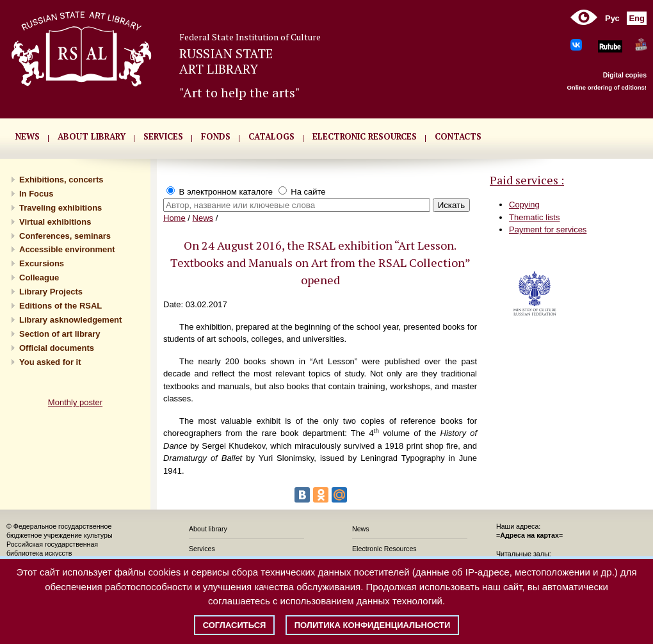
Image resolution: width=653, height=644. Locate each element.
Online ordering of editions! (607, 87)
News (203, 218)
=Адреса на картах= (529, 535)
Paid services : (527, 180)
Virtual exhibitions (55, 222)
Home (174, 218)
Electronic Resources (384, 549)
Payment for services (548, 229)
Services (202, 549)
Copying (524, 205)
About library (92, 136)
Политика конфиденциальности (373, 625)
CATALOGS (271, 136)
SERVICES (163, 136)
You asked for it (50, 362)
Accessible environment (67, 249)
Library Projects (51, 292)
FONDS (216, 136)
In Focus (36, 194)
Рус (612, 18)
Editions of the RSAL (60, 306)
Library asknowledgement (70, 320)
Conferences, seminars (65, 236)
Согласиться (235, 625)
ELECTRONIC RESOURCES (365, 136)
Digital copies (625, 75)
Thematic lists (534, 217)
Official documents (57, 348)
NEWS (28, 136)
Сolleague (39, 278)
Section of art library (60, 334)
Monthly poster (75, 402)
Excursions (42, 263)
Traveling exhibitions (60, 208)
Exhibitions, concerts (61, 180)
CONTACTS (458, 136)
